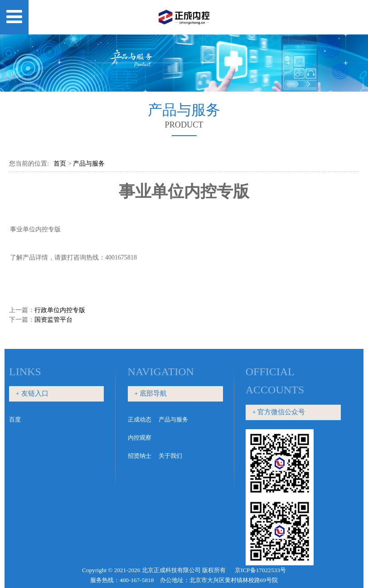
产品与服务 (89, 164)
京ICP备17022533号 (260, 570)
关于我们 (170, 456)
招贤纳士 (140, 456)
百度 (15, 419)
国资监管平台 (53, 320)
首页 (60, 164)
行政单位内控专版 (60, 310)
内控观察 (140, 438)
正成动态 (140, 419)
